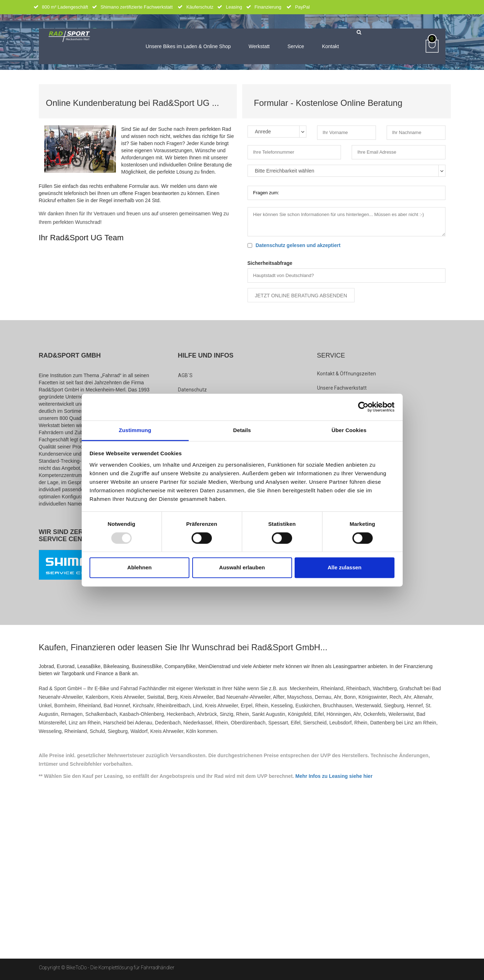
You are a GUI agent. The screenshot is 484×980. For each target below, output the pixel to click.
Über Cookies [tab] (349, 430)
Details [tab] (242, 430)
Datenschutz (192, 390)
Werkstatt (259, 46)
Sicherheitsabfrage (270, 263)
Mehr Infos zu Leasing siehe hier (334, 776)
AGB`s (185, 375)
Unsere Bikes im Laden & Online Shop (188, 46)
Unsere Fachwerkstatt (342, 388)
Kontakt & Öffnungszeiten (347, 374)
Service (296, 46)
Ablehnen (139, 568)
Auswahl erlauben (242, 568)
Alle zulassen (344, 568)
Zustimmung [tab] (135, 430)
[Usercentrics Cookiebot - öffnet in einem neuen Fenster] (363, 407)
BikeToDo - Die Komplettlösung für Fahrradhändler (120, 968)
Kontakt (330, 46)
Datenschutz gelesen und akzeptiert (298, 245)
